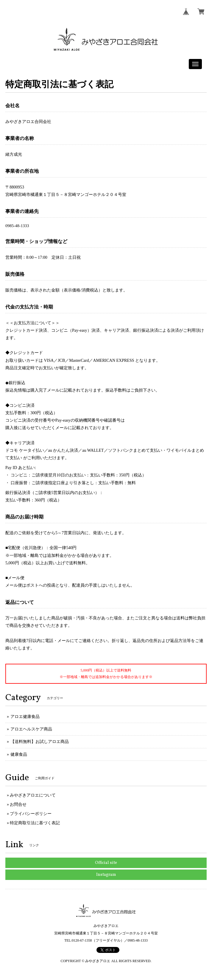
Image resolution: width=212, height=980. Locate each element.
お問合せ (18, 804)
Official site (106, 863)
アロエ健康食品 (25, 717)
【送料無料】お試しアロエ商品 (40, 742)
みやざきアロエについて (33, 795)
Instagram (106, 875)
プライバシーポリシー (31, 814)
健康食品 (19, 754)
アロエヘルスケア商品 (31, 729)
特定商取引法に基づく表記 (35, 823)
